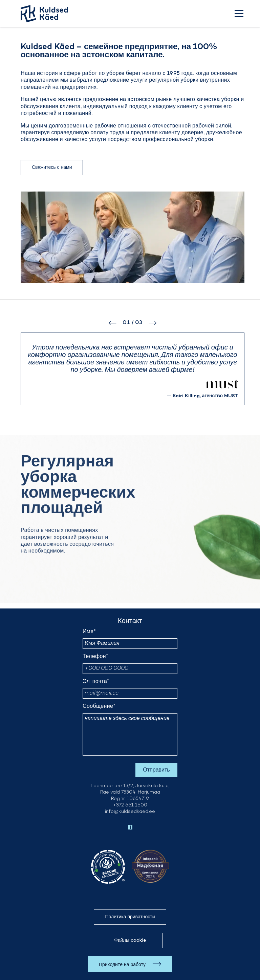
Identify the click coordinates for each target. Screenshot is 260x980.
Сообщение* (99, 707)
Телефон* (95, 657)
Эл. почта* (96, 682)
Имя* (89, 632)
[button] (115, 323)
